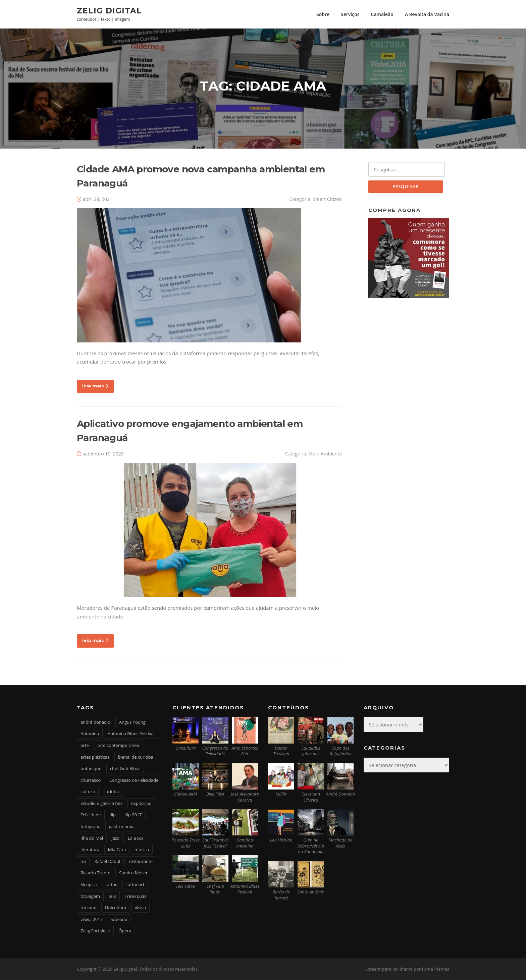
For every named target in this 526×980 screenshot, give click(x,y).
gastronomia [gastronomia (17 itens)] (122, 827)
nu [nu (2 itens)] (83, 862)
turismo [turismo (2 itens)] (88, 908)
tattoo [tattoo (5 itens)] (112, 885)
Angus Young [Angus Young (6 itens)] (132, 722)
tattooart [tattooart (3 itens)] (135, 885)
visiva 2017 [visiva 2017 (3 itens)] (92, 920)
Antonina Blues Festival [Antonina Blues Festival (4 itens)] (131, 734)
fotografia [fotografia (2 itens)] (90, 827)
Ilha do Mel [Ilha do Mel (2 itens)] (92, 838)
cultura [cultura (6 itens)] (88, 792)
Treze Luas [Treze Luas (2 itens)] (135, 896)
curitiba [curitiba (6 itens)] (111, 792)
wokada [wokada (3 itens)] (119, 920)
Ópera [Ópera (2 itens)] (125, 931)
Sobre (323, 14)
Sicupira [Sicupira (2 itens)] (89, 885)
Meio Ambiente (325, 454)
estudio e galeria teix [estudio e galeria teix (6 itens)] (101, 804)
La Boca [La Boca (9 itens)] (136, 838)
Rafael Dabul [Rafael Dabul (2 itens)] (108, 862)
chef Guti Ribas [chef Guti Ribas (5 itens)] (125, 769)
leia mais (95, 386)
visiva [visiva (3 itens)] (140, 908)
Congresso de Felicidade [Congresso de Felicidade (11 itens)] (134, 780)
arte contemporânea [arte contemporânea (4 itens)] (118, 746)
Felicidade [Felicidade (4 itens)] (91, 815)
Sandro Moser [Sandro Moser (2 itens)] (133, 873)
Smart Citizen (327, 199)
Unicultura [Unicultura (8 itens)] (116, 908)
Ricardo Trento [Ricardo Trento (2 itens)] (95, 873)
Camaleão (382, 14)
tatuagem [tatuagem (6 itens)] (90, 896)
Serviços (350, 14)
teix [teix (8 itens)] (112, 896)
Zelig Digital (109, 10)
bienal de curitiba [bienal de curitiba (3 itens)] (136, 757)
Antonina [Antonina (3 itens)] (90, 734)
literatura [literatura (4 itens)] (90, 850)
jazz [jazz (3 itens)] (116, 838)
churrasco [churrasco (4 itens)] (91, 780)
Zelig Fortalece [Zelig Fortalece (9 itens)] (95, 931)
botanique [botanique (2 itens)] (91, 769)
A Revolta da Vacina (427, 14)
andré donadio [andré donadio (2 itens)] (95, 722)
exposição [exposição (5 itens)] (141, 804)
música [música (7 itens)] (142, 850)
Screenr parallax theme (389, 969)
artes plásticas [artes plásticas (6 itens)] (95, 757)
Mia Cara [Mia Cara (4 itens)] (117, 850)
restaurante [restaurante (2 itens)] (141, 862)
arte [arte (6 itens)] (85, 746)
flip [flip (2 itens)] (113, 815)
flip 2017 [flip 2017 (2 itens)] (133, 815)
